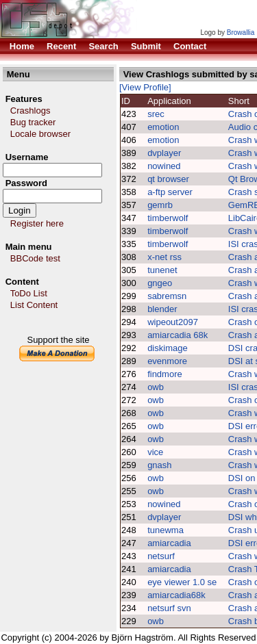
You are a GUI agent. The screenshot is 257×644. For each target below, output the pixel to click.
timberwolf (169, 218)
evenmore (167, 361)
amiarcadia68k (176, 595)
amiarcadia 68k (178, 335)
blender (162, 309)
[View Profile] (145, 87)
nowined (164, 166)
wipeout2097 (173, 322)
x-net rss (164, 257)
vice (155, 452)
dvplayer (164, 153)
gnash (159, 465)
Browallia (241, 33)
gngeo (160, 283)
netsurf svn (169, 608)
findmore (165, 374)
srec (156, 114)
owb (156, 387)
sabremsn (167, 296)
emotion (163, 127)
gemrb (160, 205)
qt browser (168, 179)
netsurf (161, 556)
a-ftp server (170, 192)
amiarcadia (169, 543)
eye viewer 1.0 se (182, 582)
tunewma (166, 530)
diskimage (168, 348)
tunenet (162, 270)
